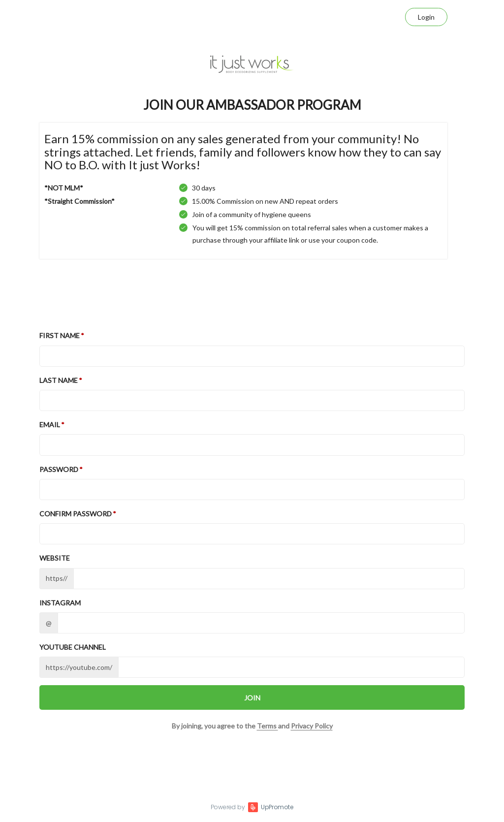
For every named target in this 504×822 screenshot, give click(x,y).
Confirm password (76, 514)
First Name (60, 335)
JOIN (252, 698)
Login (426, 17)
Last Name (59, 380)
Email (50, 425)
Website (55, 558)
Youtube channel (73, 647)
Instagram (60, 603)
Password (59, 469)
